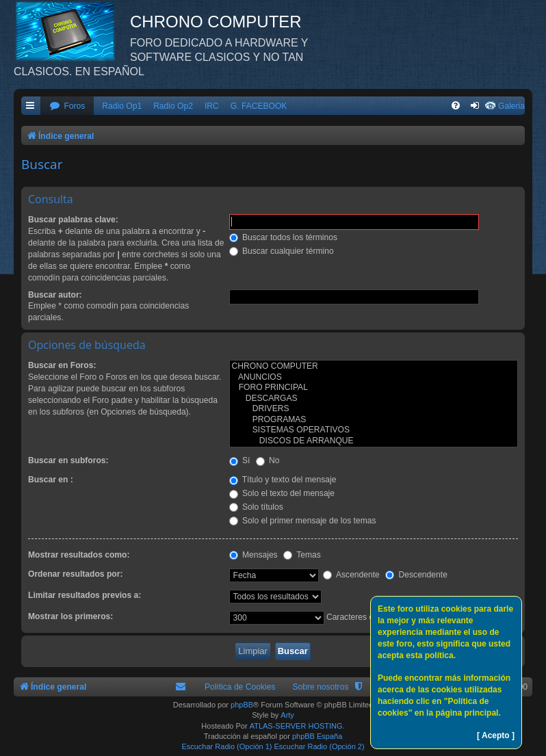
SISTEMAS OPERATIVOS (374, 430)
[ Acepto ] (496, 735)
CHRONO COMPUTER (374, 367)
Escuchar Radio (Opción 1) (226, 746)
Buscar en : (51, 480)
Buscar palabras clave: (73, 220)
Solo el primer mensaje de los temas (303, 521)
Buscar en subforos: (68, 460)
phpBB (242, 705)
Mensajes (253, 555)
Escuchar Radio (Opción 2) (320, 746)
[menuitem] (67, 106)
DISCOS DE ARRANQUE (374, 441)
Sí (240, 460)
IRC (212, 106)
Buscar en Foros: (62, 365)
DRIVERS (374, 409)
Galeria (511, 106)
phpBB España (317, 736)
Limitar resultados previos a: (84, 595)
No (268, 460)
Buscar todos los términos (284, 237)
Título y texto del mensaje (283, 480)
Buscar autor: (55, 295)
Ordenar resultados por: (75, 574)
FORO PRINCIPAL (374, 388)
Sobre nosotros (320, 687)
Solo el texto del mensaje (282, 493)
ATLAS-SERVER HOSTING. (297, 726)
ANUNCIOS (374, 378)
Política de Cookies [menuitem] (240, 687)
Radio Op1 (122, 106)
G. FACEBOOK (259, 106)
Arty (287, 715)
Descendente (416, 575)
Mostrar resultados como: (79, 555)
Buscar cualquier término (282, 251)
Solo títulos (256, 507)
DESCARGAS (374, 399)
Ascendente (351, 575)
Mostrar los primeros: (70, 616)
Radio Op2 (173, 106)
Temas (302, 555)
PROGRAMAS (374, 420)
